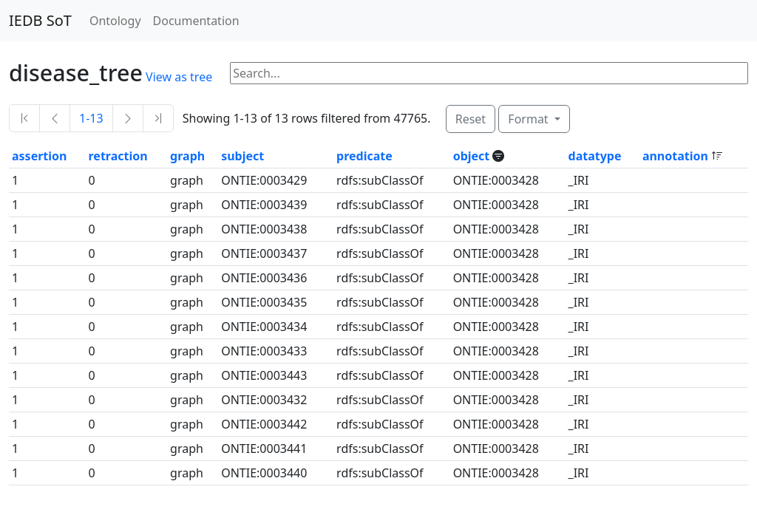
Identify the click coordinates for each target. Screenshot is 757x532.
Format (529, 119)
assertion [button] (39, 156)
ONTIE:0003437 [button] (264, 253)
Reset (471, 119)
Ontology (115, 21)
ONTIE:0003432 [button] (264, 400)
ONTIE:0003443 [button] (264, 375)
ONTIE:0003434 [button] (264, 327)
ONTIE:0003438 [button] (264, 229)
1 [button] (15, 180)
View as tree (179, 77)
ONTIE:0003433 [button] (264, 351)
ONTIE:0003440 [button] (264, 473)
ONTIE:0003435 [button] (264, 302)
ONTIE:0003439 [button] (264, 205)
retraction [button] (118, 156)
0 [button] (92, 180)
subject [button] (242, 156)
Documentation (196, 21)
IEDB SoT (40, 20)
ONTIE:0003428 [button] (496, 180)
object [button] (473, 156)
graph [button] (187, 156)
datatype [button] (595, 156)
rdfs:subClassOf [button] (380, 180)
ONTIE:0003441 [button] (264, 449)
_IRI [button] (579, 180)
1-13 (91, 118)
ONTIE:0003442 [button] (264, 424)
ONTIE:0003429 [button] (264, 180)
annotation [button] (677, 156)
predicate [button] (364, 156)
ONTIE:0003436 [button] (264, 278)
